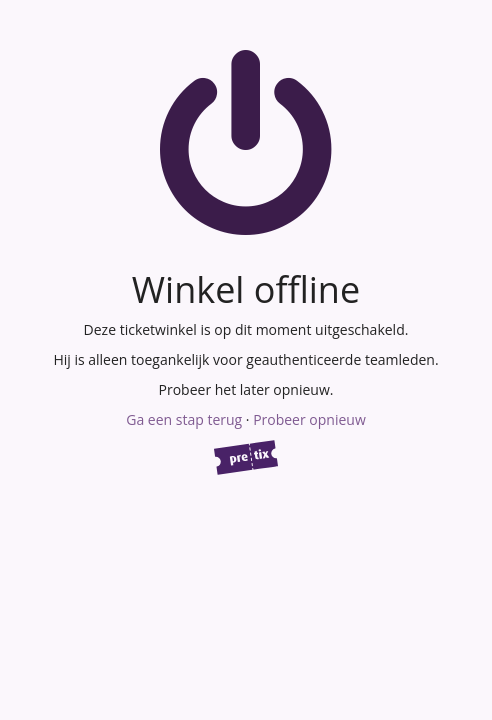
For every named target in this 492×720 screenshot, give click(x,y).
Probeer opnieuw (309, 419)
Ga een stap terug (184, 419)
